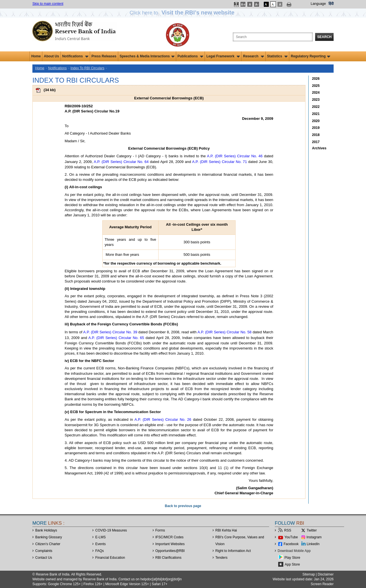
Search (324, 37)
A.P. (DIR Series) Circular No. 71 (220, 162)
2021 (316, 114)
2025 (316, 86)
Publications (191, 56)
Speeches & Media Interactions (147, 56)
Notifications (75, 56)
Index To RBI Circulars (87, 68)
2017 (316, 142)
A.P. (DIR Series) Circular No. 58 (224, 332)
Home (36, 56)
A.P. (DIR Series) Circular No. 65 (116, 338)
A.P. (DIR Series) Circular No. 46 (235, 156)
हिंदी (331, 4)
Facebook (291, 544)
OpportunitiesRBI (170, 551)
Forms (160, 530)
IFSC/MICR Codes (170, 537)
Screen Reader (322, 584)
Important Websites (170, 544)
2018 (316, 135)
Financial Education (110, 558)
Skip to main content (48, 4)
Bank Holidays (46, 530)
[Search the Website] (273, 37)
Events (100, 544)
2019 (316, 128)
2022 (316, 107)
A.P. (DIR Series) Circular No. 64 (121, 162)
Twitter (312, 530)
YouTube (291, 537)
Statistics (277, 56)
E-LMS (100, 537)
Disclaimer (326, 574)
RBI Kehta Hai (226, 530)
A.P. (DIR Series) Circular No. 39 (110, 332)
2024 (316, 93)
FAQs (99, 551)
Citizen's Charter (48, 544)
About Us (51, 56)
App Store (292, 564)
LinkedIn (313, 544)
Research (253, 56)
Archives (319, 148)
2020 (316, 121)
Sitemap (309, 574)
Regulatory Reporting (310, 56)
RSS (288, 530)
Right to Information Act (233, 551)
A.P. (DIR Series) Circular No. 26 (163, 419)
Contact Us (44, 558)
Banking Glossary (49, 537)
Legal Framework (223, 56)
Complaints (44, 551)
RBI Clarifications (169, 558)
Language (318, 4)
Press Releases (104, 56)
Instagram (314, 537)
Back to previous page (183, 506)
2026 (316, 79)
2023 (316, 100)
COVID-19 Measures (111, 530)
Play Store (292, 558)
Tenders (222, 558)
